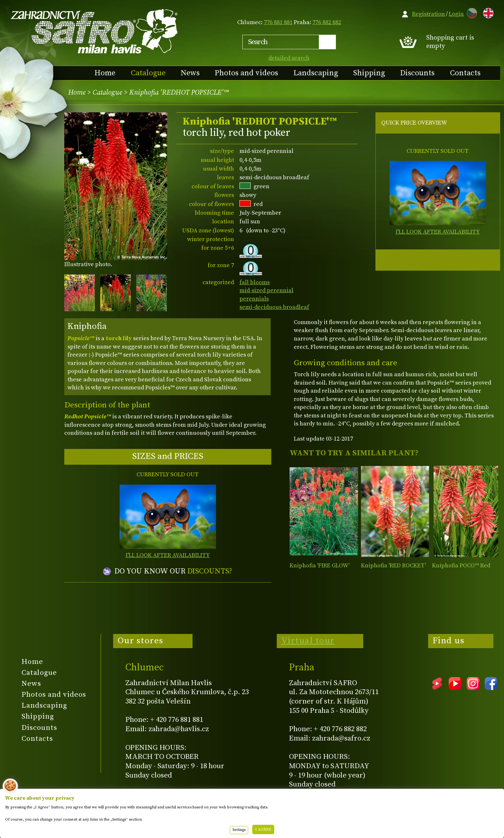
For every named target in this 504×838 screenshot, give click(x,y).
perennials (254, 299)
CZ (470, 12)
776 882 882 (327, 22)
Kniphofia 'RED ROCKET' (393, 566)
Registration (428, 14)
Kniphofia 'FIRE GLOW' (319, 566)
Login (456, 14)
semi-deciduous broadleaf (274, 307)
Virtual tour (308, 641)
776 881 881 (278, 22)
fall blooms (255, 282)
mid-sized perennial (266, 290)
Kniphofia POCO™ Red (461, 566)
